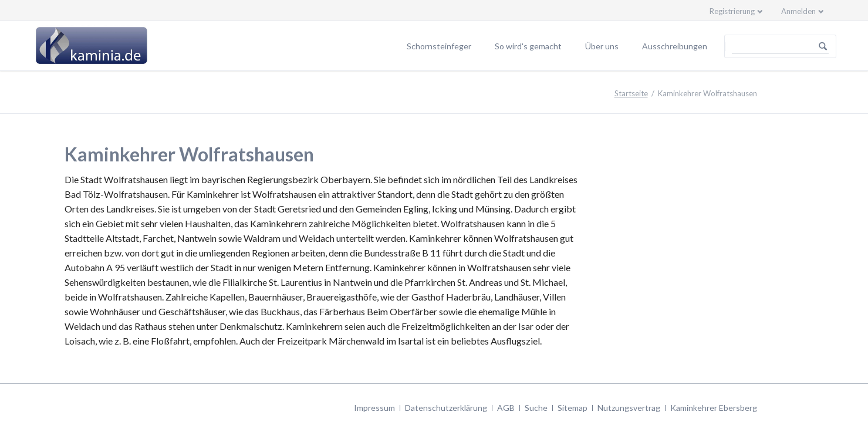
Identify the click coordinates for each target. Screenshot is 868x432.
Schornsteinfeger (439, 46)
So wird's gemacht (528, 46)
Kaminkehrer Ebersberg (714, 408)
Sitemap (573, 408)
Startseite (631, 93)
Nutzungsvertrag (629, 408)
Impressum (374, 408)
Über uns (602, 46)
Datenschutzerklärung (446, 408)
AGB (506, 408)
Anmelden (798, 11)
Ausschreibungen (675, 46)
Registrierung (732, 11)
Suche (536, 408)
